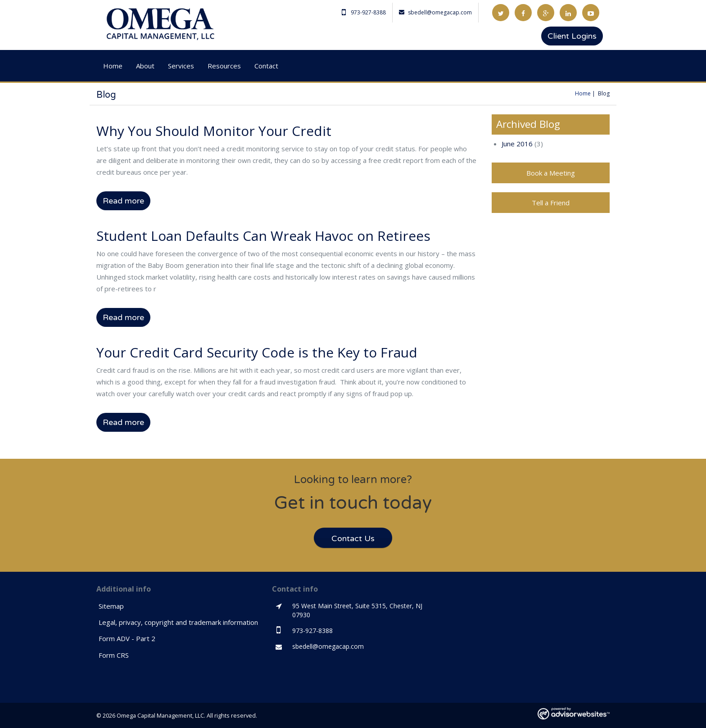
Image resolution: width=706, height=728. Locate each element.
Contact (266, 66)
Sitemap (111, 606)
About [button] (145, 66)
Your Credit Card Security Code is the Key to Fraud (257, 352)
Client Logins (572, 36)
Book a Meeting (551, 173)
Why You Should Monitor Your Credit (214, 131)
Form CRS (114, 655)
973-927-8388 (364, 12)
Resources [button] (224, 66)
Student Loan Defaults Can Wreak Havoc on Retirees (263, 236)
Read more (123, 201)
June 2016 (517, 144)
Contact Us (353, 538)
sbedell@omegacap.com (435, 12)
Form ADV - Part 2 (127, 638)
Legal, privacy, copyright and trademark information (178, 622)
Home (113, 66)
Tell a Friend (551, 203)
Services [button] (181, 66)
